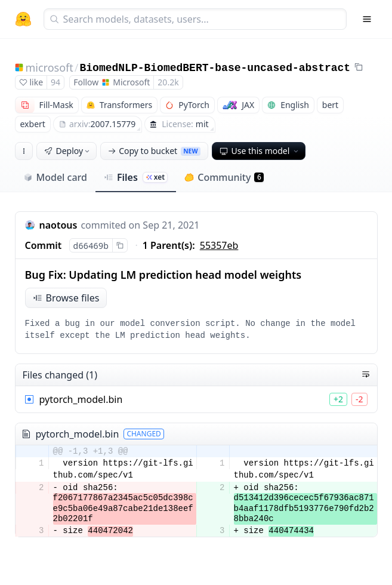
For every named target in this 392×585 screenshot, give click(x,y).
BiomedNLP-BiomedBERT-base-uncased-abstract (215, 68)
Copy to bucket (154, 151)
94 (55, 82)
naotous (58, 225)
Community (224, 177)
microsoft (50, 67)
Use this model (260, 151)
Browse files (66, 298)
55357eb (219, 245)
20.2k (168, 82)
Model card (55, 177)
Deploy (68, 151)
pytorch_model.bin (81, 399)
